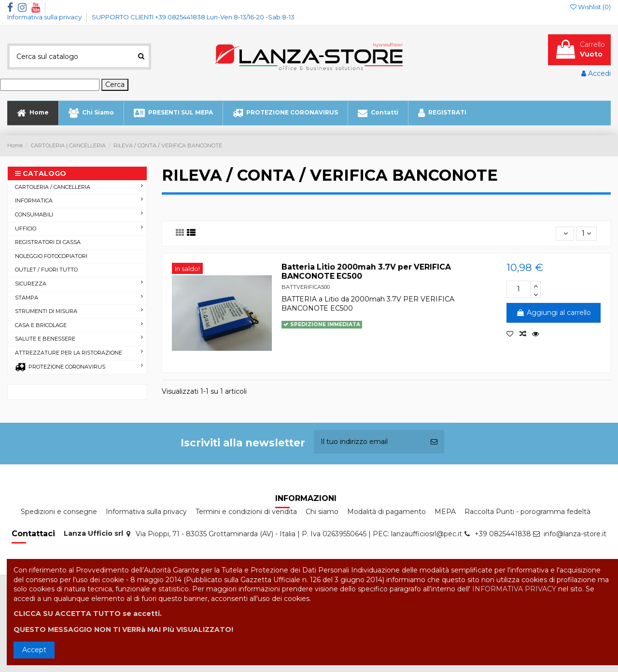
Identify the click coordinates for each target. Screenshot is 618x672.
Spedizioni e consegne (59, 512)
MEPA (445, 512)
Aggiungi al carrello (554, 313)
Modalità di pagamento (386, 512)
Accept (34, 650)
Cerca (115, 85)
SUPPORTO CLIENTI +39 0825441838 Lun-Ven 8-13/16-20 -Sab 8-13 (193, 17)
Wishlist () (590, 7)
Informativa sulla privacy (45, 17)
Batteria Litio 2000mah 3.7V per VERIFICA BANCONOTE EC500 (366, 272)
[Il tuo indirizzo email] (369, 442)
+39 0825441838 (503, 534)
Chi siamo (322, 512)
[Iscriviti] (434, 442)
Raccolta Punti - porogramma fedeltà (527, 512)
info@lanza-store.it (575, 534)
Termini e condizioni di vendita (246, 512)
